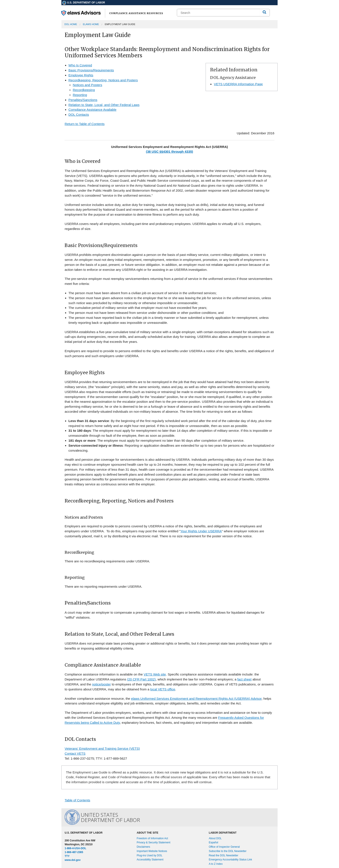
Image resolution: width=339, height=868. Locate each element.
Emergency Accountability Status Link (230, 860)
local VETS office (163, 689)
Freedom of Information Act (152, 838)
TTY (67, 856)
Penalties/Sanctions (83, 100)
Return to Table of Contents (85, 124)
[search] (219, 13)
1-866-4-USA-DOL (75, 848)
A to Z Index (216, 864)
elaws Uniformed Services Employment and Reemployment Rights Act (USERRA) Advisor (196, 699)
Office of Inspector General (224, 847)
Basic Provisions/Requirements (91, 70)
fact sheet (245, 679)
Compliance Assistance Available (93, 110)
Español (213, 842)
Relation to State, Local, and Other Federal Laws (104, 105)
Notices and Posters (88, 85)
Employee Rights (81, 75)
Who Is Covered (80, 65)
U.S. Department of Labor (83, 3)
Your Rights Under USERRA (201, 531)
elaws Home (91, 24)
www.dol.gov (73, 860)
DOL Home (71, 24)
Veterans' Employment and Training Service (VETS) (102, 748)
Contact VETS (75, 753)
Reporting (80, 95)
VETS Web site (155, 674)
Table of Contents (77, 800)
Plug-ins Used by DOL (150, 855)
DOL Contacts (79, 115)
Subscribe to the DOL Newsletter (228, 851)
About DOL (215, 838)
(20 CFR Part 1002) (142, 679)
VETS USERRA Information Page (238, 84)
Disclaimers (143, 847)
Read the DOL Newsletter (224, 855)
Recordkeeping (84, 90)
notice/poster (102, 684)
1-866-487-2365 (74, 852)
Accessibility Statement (150, 860)
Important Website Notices (152, 851)
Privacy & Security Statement (153, 842)
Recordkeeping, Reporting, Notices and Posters (103, 80)
